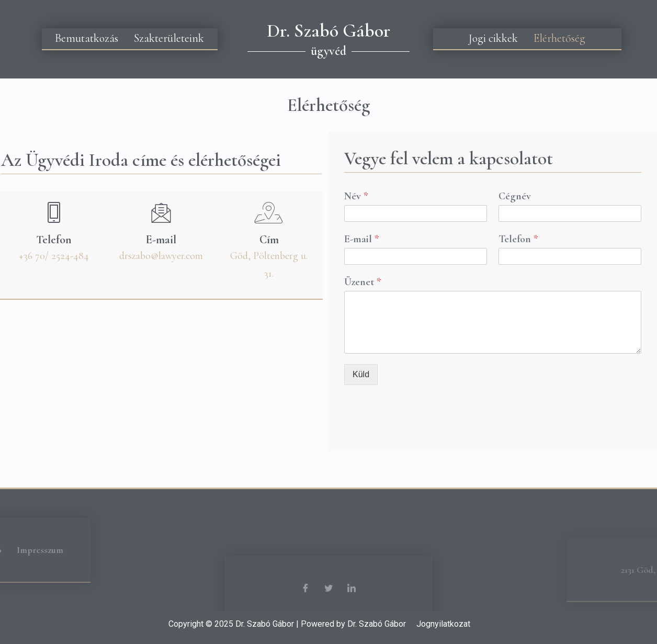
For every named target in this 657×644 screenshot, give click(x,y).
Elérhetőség (559, 38)
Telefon (518, 239)
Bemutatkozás (87, 38)
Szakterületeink (169, 38)
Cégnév (515, 196)
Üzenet (363, 282)
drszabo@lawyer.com (161, 256)
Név (356, 196)
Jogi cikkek (493, 38)
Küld (361, 374)
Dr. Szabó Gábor (328, 31)
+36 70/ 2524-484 (54, 256)
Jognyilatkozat (443, 624)
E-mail (361, 239)
